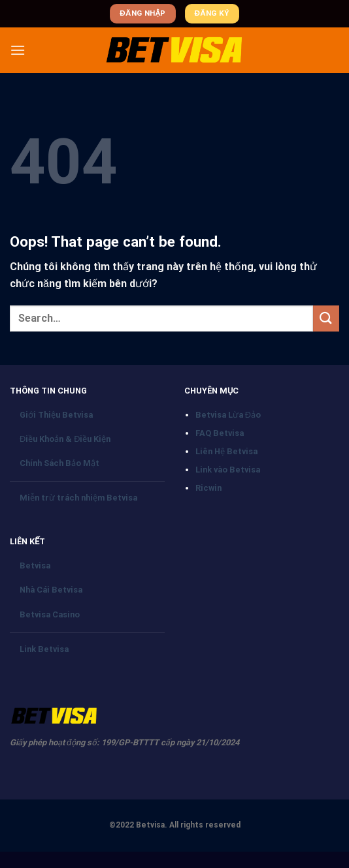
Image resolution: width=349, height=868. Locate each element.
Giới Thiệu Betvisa (56, 415)
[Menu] (18, 50)
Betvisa (35, 566)
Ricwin (208, 488)
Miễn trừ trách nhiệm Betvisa (78, 498)
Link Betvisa (44, 649)
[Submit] (326, 318)
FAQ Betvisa (220, 433)
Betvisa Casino (50, 614)
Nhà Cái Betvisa (51, 590)
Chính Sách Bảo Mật (59, 463)
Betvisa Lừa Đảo (228, 415)
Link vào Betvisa (228, 470)
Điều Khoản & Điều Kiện (65, 439)
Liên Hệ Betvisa (226, 451)
